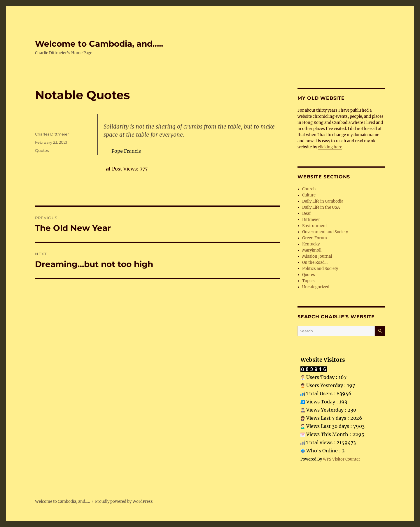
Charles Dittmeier (52, 134)
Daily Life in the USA (321, 207)
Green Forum (315, 238)
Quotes (42, 150)
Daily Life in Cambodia (323, 201)
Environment (315, 226)
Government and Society (325, 232)
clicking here (330, 147)
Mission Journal (317, 256)
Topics (308, 281)
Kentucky (311, 244)
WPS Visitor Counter (342, 459)
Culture (309, 195)
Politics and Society (320, 269)
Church (309, 189)
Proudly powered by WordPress (124, 501)
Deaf (306, 214)
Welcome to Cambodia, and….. (99, 44)
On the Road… (315, 262)
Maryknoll (312, 250)
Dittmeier (311, 220)
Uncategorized (316, 287)
